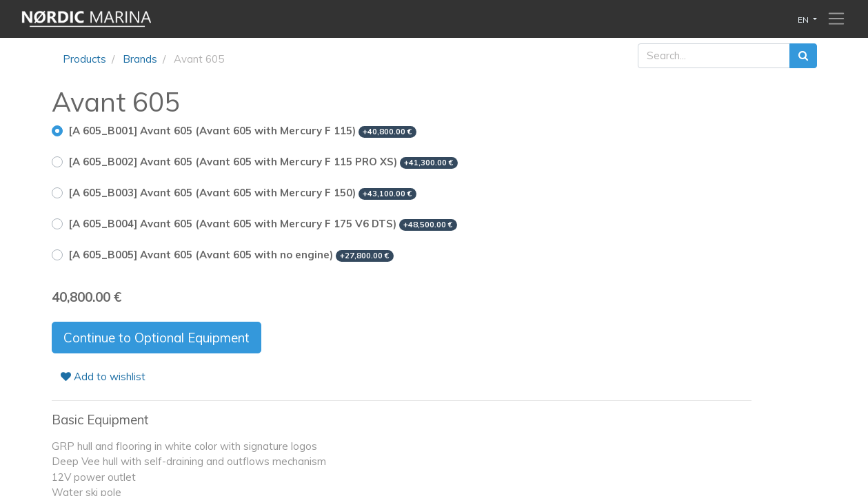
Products (84, 59)
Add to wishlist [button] (103, 376)
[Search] (803, 56)
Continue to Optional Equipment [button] (157, 338)
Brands (140, 59)
